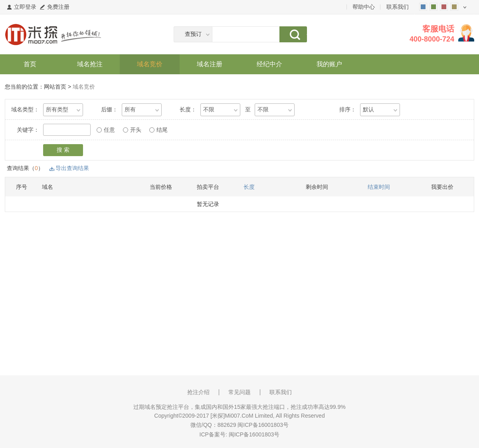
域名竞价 (150, 64)
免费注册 (58, 7)
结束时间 (379, 187)
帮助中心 (364, 7)
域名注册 (210, 64)
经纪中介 (269, 64)
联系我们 (398, 7)
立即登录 (25, 7)
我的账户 (329, 64)
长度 (249, 187)
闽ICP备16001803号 (254, 434)
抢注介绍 (198, 392)
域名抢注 (90, 64)
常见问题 (239, 392)
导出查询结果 (72, 168)
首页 (30, 64)
